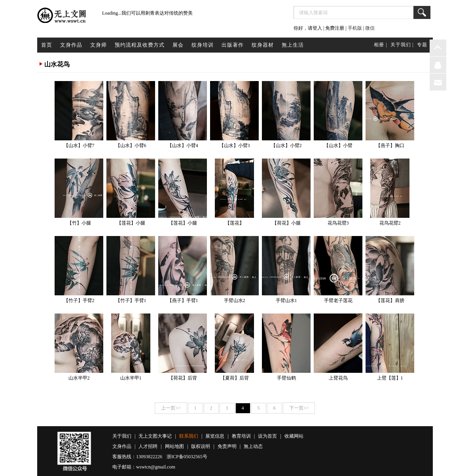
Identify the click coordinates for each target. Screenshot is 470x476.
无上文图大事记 (155, 436)
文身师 (99, 45)
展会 (178, 45)
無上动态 (253, 446)
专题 (422, 45)
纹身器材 (263, 45)
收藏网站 (294, 436)
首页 (47, 45)
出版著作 (233, 45)
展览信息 (215, 436)
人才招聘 (148, 446)
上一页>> (171, 408)
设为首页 (267, 436)
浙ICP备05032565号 (187, 457)
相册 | (380, 45)
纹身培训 (203, 45)
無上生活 (293, 45)
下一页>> (299, 408)
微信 (370, 28)
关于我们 (122, 436)
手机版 (355, 28)
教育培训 (241, 436)
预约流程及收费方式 (140, 45)
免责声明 (227, 446)
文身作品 (71, 45)
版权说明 (201, 446)
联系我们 (189, 436)
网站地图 (174, 446)
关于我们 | (402, 45)
